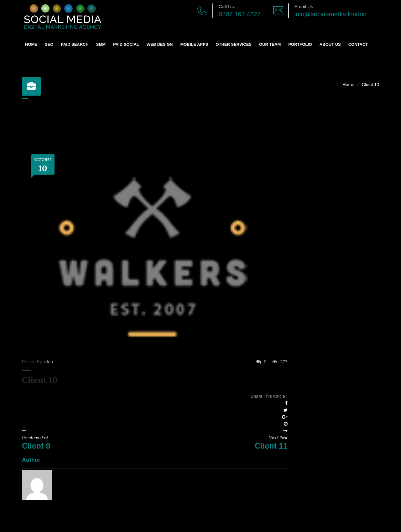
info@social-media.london (331, 14)
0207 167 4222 (240, 14)
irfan (49, 362)
